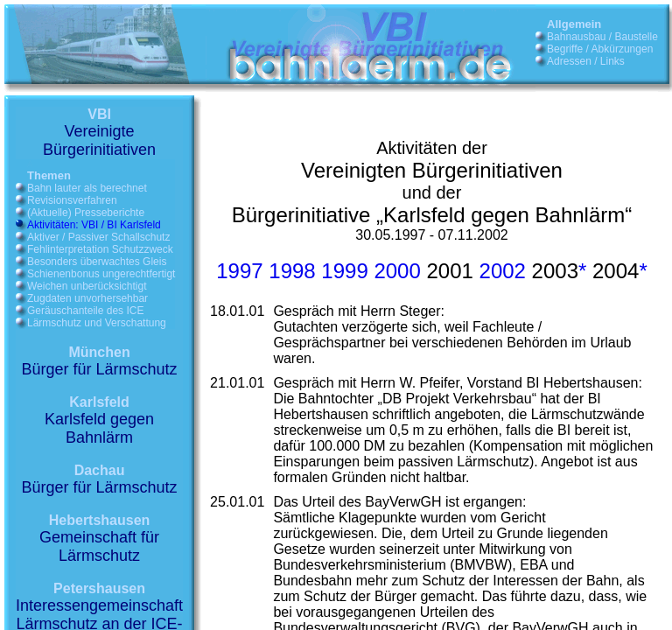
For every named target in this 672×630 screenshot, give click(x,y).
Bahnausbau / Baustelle (602, 37)
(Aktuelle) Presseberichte (86, 213)
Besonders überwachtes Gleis (97, 262)
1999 (344, 271)
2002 (503, 271)
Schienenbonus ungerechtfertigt (101, 274)
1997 (239, 271)
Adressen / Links (586, 61)
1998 (292, 271)
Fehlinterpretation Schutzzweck (100, 249)
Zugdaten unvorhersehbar (87, 298)
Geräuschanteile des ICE (85, 311)
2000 (397, 271)
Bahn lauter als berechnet (87, 188)
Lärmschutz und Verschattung (97, 323)
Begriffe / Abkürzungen (600, 49)
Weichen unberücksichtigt (87, 286)
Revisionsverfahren (72, 200)
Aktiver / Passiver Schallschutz (98, 237)
